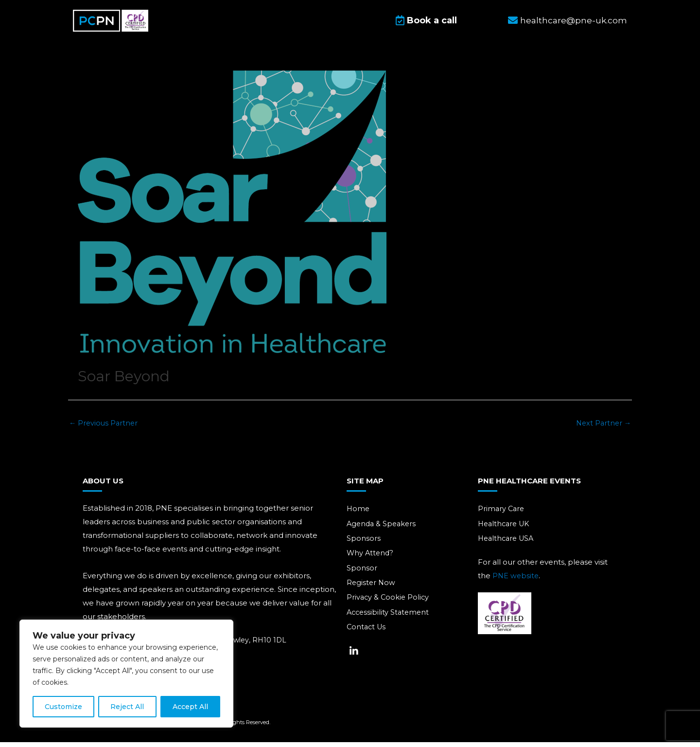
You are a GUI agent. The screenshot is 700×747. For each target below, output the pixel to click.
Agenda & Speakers (383, 529)
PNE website (516, 581)
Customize (63, 707)
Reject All (127, 707)
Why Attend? (371, 559)
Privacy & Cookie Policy (389, 604)
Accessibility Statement (389, 619)
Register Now (372, 589)
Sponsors (364, 544)
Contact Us (367, 634)
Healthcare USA (508, 544)
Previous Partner (105, 427)
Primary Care (502, 514)
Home (359, 514)
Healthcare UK (506, 529)
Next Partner (602, 427)
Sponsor (362, 574)
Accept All (190, 707)
